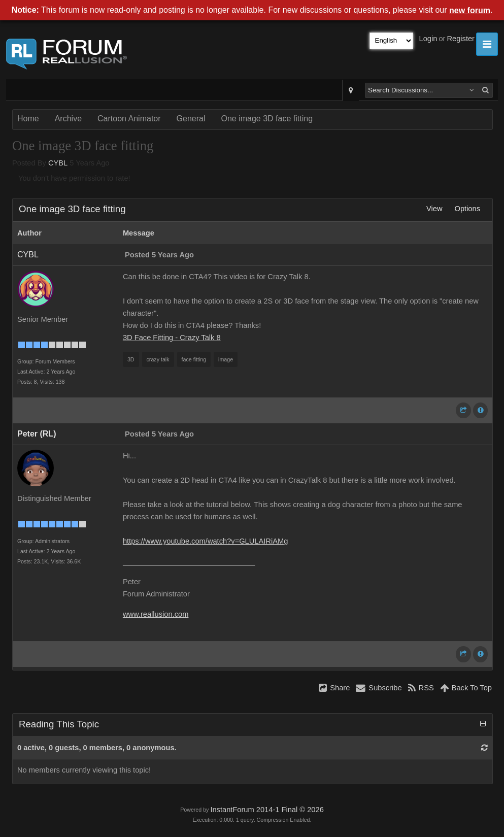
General (191, 119)
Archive (68, 119)
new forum (470, 10)
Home (28, 119)
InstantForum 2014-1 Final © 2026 (267, 810)
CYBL (58, 163)
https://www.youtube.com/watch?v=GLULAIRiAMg (205, 541)
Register (461, 39)
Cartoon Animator (129, 119)
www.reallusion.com (156, 614)
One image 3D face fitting (267, 119)
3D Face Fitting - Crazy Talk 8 (172, 338)
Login (428, 39)
